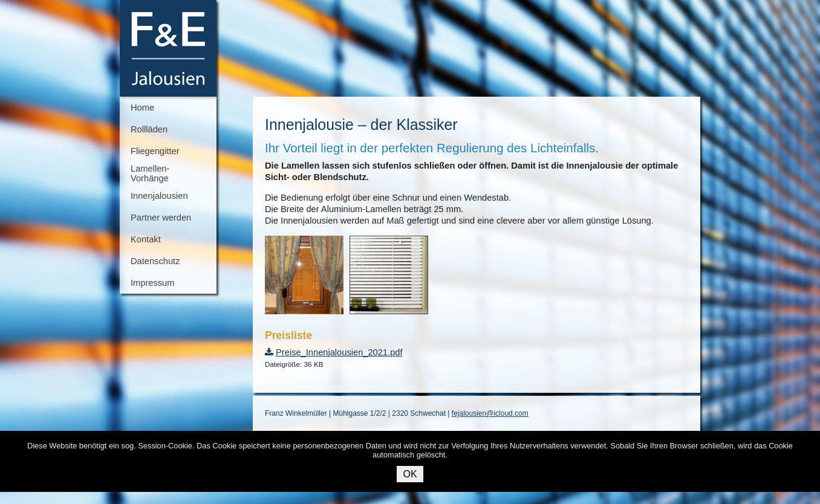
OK (410, 474)
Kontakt (146, 239)
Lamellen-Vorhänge (150, 173)
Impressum (152, 283)
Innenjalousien (159, 196)
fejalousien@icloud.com (490, 413)
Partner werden (161, 218)
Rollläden (149, 129)
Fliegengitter (155, 151)
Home (142, 108)
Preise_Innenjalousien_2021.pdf (339, 352)
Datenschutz (155, 261)
